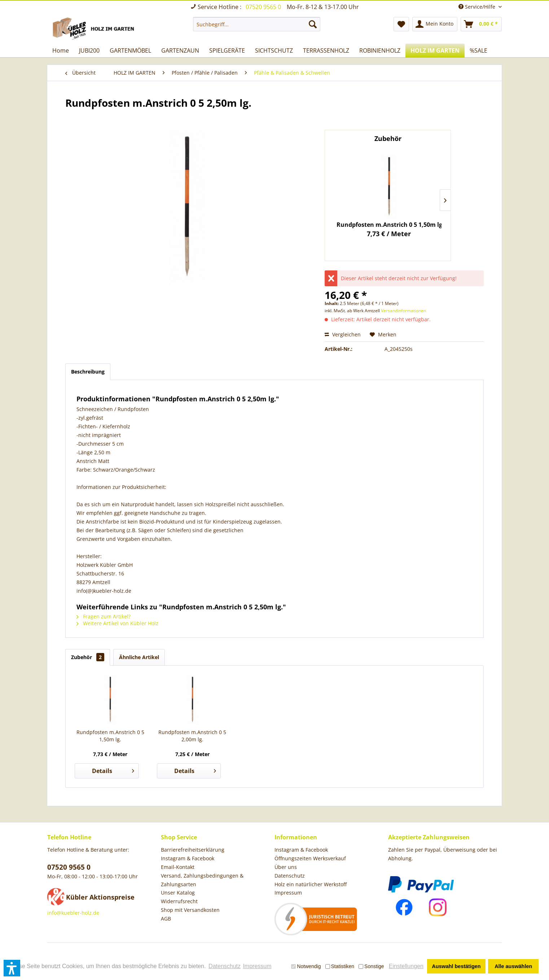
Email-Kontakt (178, 867)
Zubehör (88, 657)
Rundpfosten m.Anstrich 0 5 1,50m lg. (389, 225)
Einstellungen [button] (406, 966)
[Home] (61, 50)
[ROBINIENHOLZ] (380, 50)
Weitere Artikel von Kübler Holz (117, 623)
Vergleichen (343, 334)
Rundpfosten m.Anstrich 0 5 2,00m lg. (192, 736)
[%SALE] (478, 50)
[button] (12, 968)
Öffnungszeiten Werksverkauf (310, 858)
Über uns (286, 867)
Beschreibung (88, 372)
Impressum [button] (257, 966)
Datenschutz (290, 876)
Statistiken (340, 966)
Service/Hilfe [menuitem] (478, 7)
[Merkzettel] (401, 24)
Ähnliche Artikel (139, 657)
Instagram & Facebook (188, 858)
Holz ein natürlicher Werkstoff (311, 884)
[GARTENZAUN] (180, 50)
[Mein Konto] (435, 24)
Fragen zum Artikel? (104, 616)
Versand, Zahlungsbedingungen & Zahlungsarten (202, 880)
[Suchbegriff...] (257, 24)
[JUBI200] (89, 50)
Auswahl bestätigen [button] (456, 966)
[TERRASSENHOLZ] (326, 50)
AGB (166, 919)
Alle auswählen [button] (513, 966)
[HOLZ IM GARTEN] (435, 50)
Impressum (288, 893)
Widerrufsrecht (179, 901)
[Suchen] (313, 24)
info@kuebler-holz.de (73, 913)
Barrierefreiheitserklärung (193, 850)
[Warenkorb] (481, 24)
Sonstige (371, 966)
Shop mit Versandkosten (190, 910)
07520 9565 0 (264, 7)
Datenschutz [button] (225, 966)
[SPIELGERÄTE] (227, 50)
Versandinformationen (403, 311)
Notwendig (306, 966)
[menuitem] (257, 24)
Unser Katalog (178, 893)
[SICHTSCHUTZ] (274, 50)
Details (113, 770)
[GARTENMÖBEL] (130, 50)
